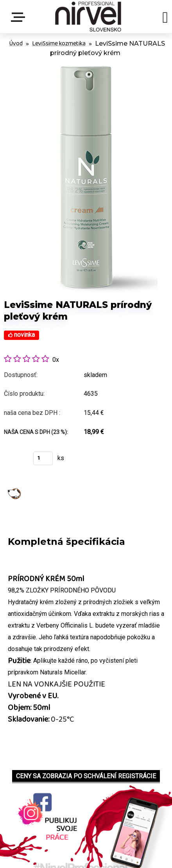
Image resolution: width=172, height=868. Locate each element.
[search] (165, 19)
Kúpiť (15, 461)
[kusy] (43, 458)
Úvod (16, 44)
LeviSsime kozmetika (59, 44)
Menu (20, 17)
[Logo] (88, 17)
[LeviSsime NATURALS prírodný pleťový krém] (86, 64)
